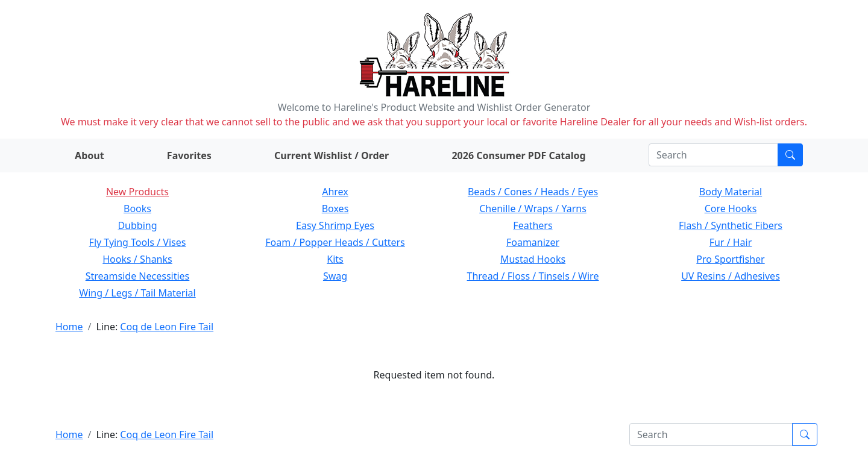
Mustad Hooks (533, 259)
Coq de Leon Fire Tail (167, 327)
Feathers (533, 225)
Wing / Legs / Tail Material (137, 293)
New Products (137, 192)
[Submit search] (790, 155)
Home (69, 327)
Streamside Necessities (138, 276)
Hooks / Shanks (137, 259)
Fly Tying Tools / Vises (138, 242)
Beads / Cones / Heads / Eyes (533, 192)
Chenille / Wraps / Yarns (533, 209)
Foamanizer (533, 242)
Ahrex (335, 192)
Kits (335, 259)
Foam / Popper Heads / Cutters (335, 242)
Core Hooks (731, 209)
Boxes (335, 209)
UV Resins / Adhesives (731, 276)
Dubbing (137, 225)
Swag (335, 276)
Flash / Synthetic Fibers (731, 225)
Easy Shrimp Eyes (335, 225)
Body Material (731, 192)
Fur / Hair (731, 242)
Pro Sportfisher (730, 259)
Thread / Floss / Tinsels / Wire (533, 276)
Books (137, 209)
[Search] (713, 155)
